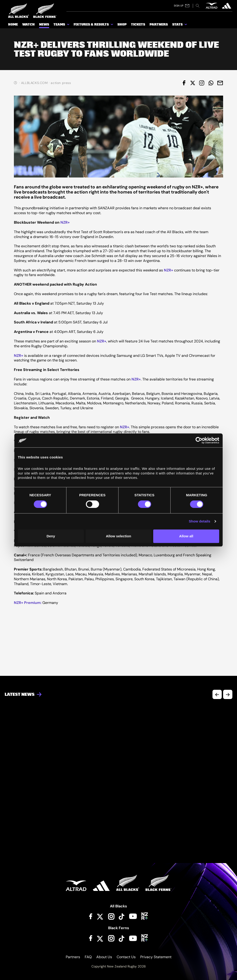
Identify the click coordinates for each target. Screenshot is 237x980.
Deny (51, 536)
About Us (104, 957)
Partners (73, 957)
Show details (200, 521)
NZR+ (65, 222)
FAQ (88, 957)
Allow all (186, 536)
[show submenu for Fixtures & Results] (112, 25)
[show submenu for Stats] (186, 25)
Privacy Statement (156, 957)
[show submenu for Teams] (69, 25)
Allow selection (118, 536)
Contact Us (126, 957)
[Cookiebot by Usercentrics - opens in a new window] (199, 440)
